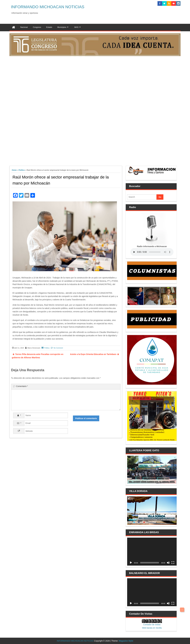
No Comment (58, 348)
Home (14, 170)
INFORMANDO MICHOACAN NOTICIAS (48, 7)
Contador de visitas (152, 625)
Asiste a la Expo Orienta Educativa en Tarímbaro (93, 354)
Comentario (22, 386)
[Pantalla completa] (173, 563)
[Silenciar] (168, 563)
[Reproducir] (131, 563)
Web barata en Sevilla (152, 628)
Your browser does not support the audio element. (152, 252)
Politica (22, 170)
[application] (152, 552)
